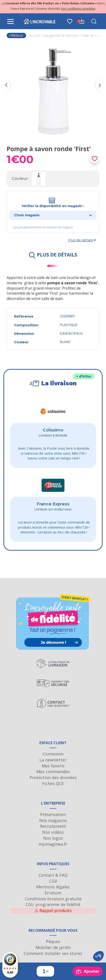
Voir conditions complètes (78, 9)
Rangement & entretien (61, 35)
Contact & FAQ (53, 875)
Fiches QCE (53, 783)
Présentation (53, 814)
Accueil (35, 35)
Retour (16, 35)
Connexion (53, 754)
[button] (98, 956)
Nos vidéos (53, 832)
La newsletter (53, 760)
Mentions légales (53, 887)
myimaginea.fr (53, 844)
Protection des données (53, 777)
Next (100, 80)
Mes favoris (53, 766)
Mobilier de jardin (53, 947)
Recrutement (53, 826)
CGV (53, 881)
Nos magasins (53, 820)
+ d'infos (84, 376)
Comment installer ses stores (53, 953)
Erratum (53, 893)
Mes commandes (53, 772)
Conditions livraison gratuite (53, 899)
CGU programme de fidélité (53, 904)
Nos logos (53, 838)
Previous (6, 80)
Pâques (53, 941)
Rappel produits (53, 910)
